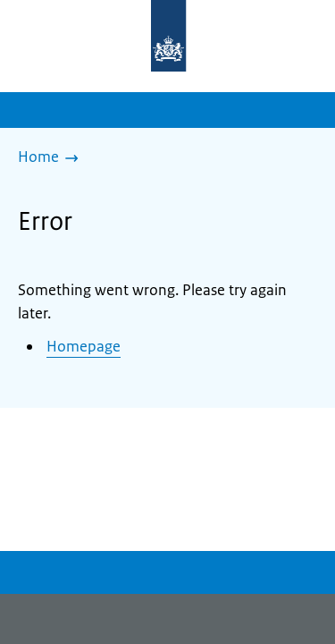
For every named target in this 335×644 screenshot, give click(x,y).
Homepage (84, 346)
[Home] (53, 158)
